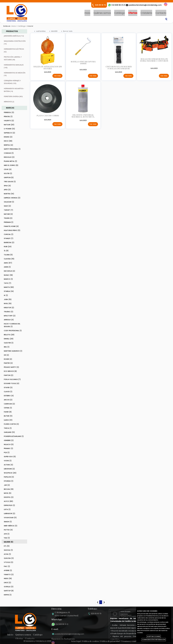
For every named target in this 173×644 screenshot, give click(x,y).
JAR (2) (7, 485)
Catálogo (120, 13)
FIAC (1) (7, 566)
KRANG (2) (8, 137)
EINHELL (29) (9, 339)
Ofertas (133, 13)
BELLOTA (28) (9, 335)
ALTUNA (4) (8, 465)
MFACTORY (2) (10, 316)
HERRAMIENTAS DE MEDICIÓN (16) (15, 74)
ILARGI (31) (8, 420)
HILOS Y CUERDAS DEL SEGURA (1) (12, 325)
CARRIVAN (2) (9, 404)
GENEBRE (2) (9, 440)
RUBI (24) (8, 247)
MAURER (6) (8, 542)
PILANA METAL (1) (10, 161)
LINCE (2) (7, 583)
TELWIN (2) (8, 218)
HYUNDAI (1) (9, 481)
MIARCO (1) (8, 279)
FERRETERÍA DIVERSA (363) (13, 96)
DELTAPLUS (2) (9, 271)
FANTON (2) (9, 375)
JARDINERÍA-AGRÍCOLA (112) (14, 36)
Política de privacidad (110, 641)
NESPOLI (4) (8, 145)
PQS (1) (7, 452)
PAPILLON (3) (9, 477)
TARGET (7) (8, 210)
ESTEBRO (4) (9, 396)
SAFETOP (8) (9, 591)
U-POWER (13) (9, 129)
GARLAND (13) (9, 432)
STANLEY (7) (9, 238)
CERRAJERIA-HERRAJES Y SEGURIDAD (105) (12, 82)
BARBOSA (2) (9, 242)
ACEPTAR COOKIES (154, 636)
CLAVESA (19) (9, 259)
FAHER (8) (8, 412)
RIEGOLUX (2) (9, 157)
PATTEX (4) (8, 530)
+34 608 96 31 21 (61, 624)
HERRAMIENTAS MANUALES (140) (14, 66)
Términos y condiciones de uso (135, 641)
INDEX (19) (8, 578)
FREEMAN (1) (9, 222)
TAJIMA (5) (8, 255)
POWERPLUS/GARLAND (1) (14, 436)
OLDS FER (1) (9, 343)
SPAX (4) (7, 186)
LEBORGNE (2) (9, 469)
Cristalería (146, 13)
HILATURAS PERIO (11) (12, 230)
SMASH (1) (8, 522)
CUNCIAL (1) (9, 234)
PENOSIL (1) (8, 117)
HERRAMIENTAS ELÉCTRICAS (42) (14, 50)
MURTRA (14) (9, 194)
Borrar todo (68, 31)
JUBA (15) (8, 299)
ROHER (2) (8, 359)
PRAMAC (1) (8, 448)
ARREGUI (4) (9, 320)
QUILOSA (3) (9, 558)
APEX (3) (7, 190)
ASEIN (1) (7, 267)
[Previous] (98, 602)
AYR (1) (7, 534)
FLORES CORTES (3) (11, 424)
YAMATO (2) (9, 575)
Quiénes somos (102, 13)
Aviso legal (76, 641)
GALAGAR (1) (9, 202)
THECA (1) (8, 428)
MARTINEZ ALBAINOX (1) (13, 351)
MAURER (54, 31)
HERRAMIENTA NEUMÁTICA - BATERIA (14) (14, 90)
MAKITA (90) (9, 287)
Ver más (57, 76)
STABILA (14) (9, 291)
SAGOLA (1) (8, 550)
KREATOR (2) (9, 308)
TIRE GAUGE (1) (10, 182)
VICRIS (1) (8, 461)
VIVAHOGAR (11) (10, 518)
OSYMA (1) (8, 408)
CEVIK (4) (8, 169)
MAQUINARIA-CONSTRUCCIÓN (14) (15, 42)
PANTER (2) (8, 363)
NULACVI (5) (9, 444)
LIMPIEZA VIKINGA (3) (12, 198)
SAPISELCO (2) (9, 133)
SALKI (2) (7, 206)
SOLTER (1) (8, 173)
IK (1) (6, 295)
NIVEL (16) (8, 303)
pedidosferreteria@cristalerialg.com (145, 5)
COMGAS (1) (9, 153)
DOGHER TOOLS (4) (12, 383)
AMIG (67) (8, 263)
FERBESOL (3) (9, 112)
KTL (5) (7, 546)
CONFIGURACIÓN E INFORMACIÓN (154, 640)
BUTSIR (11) (8, 416)
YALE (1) (7, 538)
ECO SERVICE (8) (10, 371)
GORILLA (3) (9, 587)
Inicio (87, 13)
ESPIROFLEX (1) (9, 505)
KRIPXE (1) (8, 595)
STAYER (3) (8, 388)
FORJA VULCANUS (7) (12, 379)
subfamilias (41, 31)
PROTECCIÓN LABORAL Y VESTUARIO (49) (13, 58)
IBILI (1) (7, 347)
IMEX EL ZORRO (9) (11, 165)
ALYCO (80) (8, 501)
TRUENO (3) (8, 312)
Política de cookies (91, 641)
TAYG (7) (8, 283)
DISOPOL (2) (9, 497)
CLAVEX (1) (8, 392)
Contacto (161, 13)
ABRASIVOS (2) (9, 102)
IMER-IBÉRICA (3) (11, 526)
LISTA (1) (7, 509)
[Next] (104, 602)
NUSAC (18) (8, 275)
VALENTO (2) (9, 121)
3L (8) (6, 251)
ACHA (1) (7, 554)
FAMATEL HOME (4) (11, 226)
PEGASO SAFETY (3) (11, 367)
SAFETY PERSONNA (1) (12, 149)
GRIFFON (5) (9, 178)
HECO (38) (8, 141)
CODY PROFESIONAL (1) (13, 331)
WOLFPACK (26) (10, 473)
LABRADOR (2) (9, 514)
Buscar (166, 19)
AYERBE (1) (8, 570)
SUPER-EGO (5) (10, 457)
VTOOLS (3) (8, 562)
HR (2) (6, 355)
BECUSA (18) (9, 489)
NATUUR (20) (9, 125)
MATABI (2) (8, 214)
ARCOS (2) (8, 400)
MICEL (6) (8, 493)
